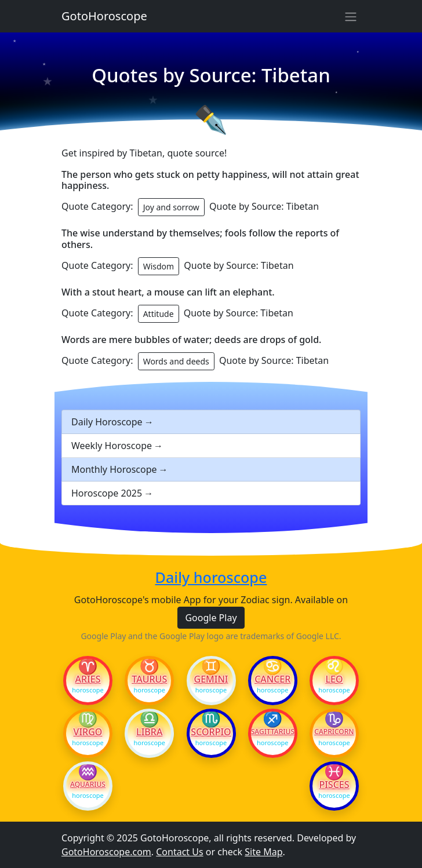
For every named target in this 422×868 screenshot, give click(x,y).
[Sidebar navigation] (351, 16)
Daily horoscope (211, 577)
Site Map (263, 852)
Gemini (211, 679)
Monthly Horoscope (114, 469)
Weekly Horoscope (112, 446)
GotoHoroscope (104, 16)
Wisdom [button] (159, 266)
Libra (149, 732)
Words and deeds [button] (176, 361)
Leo (334, 679)
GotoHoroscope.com (106, 852)
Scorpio (211, 732)
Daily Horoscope (107, 422)
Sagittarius (273, 732)
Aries (88, 679)
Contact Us (179, 852)
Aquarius (88, 785)
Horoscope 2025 (107, 493)
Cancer (272, 679)
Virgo (88, 732)
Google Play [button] (211, 618)
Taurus (149, 679)
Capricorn (334, 732)
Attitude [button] (159, 314)
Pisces (334, 785)
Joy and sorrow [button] (171, 207)
